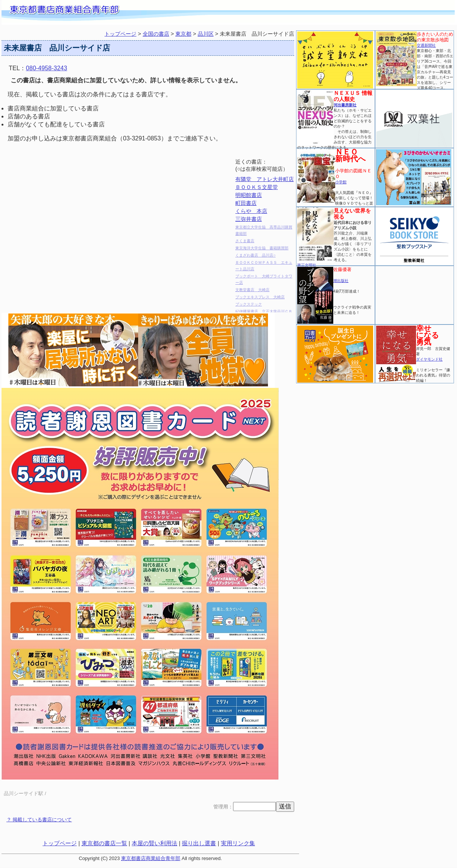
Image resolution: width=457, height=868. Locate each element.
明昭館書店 (249, 195)
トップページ (120, 34)
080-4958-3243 (46, 68)
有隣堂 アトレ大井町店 (265, 179)
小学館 (341, 182)
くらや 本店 (251, 211)
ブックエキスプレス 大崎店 (260, 297)
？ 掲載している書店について (39, 820)
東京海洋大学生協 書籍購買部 (262, 248)
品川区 (206, 34)
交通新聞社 (426, 45)
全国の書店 (156, 34)
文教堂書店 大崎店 (252, 290)
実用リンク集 (238, 843)
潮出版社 (341, 281)
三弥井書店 (249, 219)
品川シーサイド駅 (24, 793)
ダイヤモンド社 (429, 359)
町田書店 (246, 203)
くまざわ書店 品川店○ (255, 255)
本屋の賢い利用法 (154, 843)
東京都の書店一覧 (104, 843)
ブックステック (249, 304)
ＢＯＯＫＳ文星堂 (257, 187)
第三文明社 (307, 265)
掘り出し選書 (199, 843)
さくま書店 (245, 241)
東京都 (183, 34)
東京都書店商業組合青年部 (151, 858)
